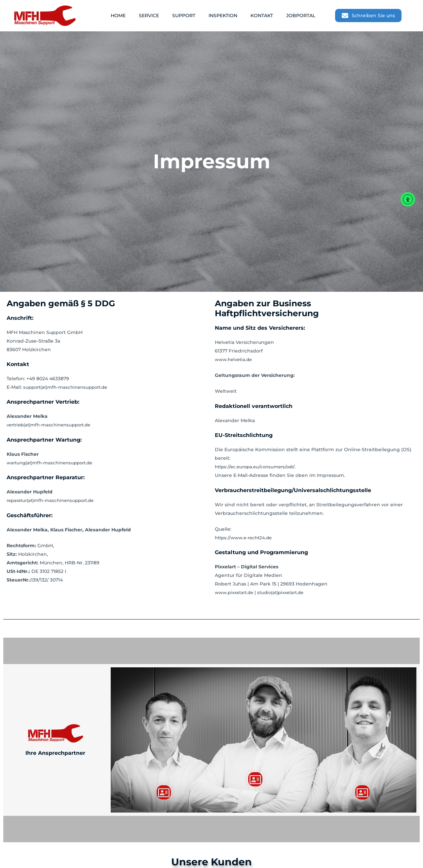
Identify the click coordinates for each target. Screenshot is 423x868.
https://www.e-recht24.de (246, 538)
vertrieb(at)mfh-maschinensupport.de (52, 425)
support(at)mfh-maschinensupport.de (69, 387)
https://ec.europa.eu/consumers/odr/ (258, 467)
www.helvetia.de (235, 359)
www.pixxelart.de (236, 592)
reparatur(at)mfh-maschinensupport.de (54, 500)
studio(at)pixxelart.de (286, 592)
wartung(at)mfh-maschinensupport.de (53, 463)
